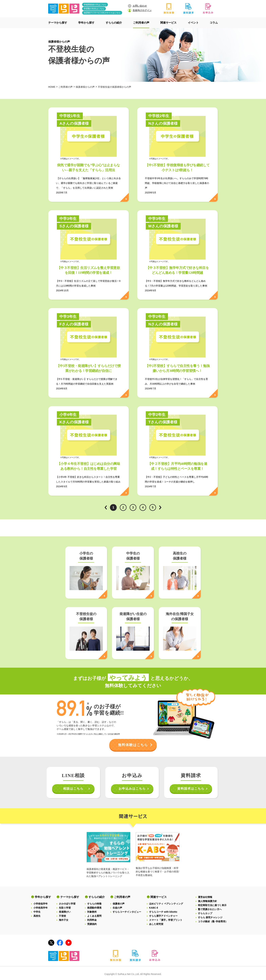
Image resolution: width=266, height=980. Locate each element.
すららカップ (205, 913)
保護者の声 (119, 904)
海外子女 (64, 920)
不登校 (62, 916)
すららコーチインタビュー (127, 912)
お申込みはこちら (132, 789)
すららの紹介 (97, 897)
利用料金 (92, 920)
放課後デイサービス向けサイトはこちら (102, 13)
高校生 (37, 916)
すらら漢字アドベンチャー (163, 916)
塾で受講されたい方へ (210, 909)
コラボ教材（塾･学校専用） (213, 921)
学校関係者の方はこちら (95, 5)
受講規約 (92, 924)
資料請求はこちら (191, 789)
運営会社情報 (205, 897)
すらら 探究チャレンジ (210, 917)
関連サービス (159, 897)
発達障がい (65, 912)
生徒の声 (117, 908)
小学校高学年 (41, 908)
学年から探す (43, 897)
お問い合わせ (137, 6)
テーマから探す (70, 897)
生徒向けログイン (140, 10)
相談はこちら (73, 789)
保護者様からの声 (59, 42)
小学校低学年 (41, 904)
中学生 (37, 912)
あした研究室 (156, 924)
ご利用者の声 (65, 87)
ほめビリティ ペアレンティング (166, 904)
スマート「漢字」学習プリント (166, 920)
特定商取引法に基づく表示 (212, 905)
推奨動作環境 (94, 908)
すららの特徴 (94, 904)
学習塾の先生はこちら (94, 9)
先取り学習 (65, 908)
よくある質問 (94, 916)
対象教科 (92, 912)
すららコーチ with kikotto (163, 912)
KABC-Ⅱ (154, 908)
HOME (52, 87)
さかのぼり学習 (67, 904)
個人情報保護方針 (207, 901)
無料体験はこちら (133, 745)
